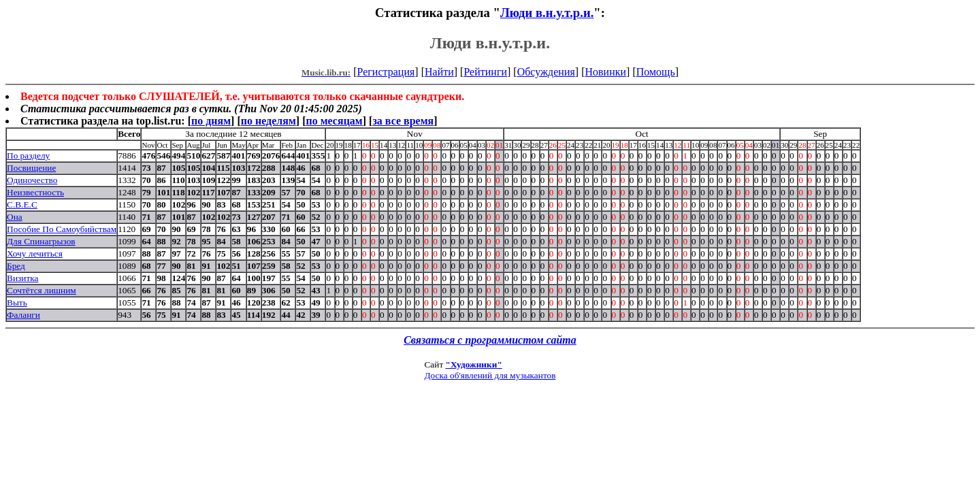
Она (15, 217)
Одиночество (32, 180)
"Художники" (474, 364)
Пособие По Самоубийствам (62, 229)
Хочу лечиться (35, 254)
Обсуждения (546, 72)
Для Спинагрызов (41, 241)
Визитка (22, 278)
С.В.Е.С (22, 205)
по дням (211, 121)
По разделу (28, 156)
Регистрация (386, 72)
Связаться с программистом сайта (490, 340)
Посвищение (31, 168)
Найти (439, 72)
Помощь (656, 72)
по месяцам (334, 121)
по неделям (268, 121)
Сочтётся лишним (42, 290)
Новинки (605, 72)
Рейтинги (485, 72)
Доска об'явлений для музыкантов (490, 375)
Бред (16, 266)
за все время (403, 121)
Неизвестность (35, 192)
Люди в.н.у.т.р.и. (547, 13)
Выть (17, 303)
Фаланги (23, 315)
